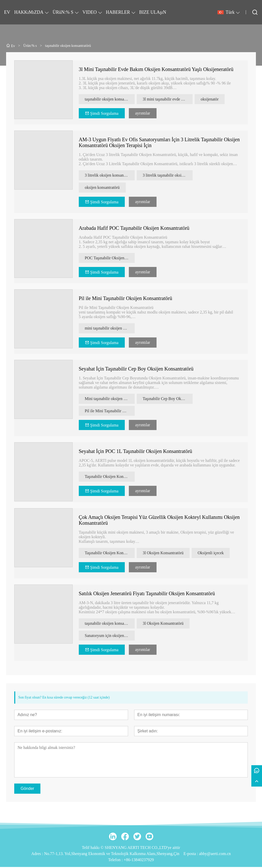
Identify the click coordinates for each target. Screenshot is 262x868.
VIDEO (90, 12)
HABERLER (118, 12)
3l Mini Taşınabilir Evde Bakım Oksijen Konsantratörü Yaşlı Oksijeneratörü (156, 69)
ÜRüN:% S (63, 12)
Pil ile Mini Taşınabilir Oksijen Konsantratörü (126, 299)
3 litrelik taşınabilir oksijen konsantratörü (168, 175)
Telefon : (116, 861)
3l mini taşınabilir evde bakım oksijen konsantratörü (168, 99)
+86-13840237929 (139, 861)
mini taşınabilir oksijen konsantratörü (110, 329)
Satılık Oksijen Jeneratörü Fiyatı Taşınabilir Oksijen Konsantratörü (147, 594)
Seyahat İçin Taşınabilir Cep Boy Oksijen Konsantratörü (136, 369)
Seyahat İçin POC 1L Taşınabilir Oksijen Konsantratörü (135, 452)
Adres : (38, 855)
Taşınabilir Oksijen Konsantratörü (110, 477)
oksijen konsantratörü (102, 188)
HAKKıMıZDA (29, 12)
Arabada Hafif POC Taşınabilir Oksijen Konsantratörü (134, 228)
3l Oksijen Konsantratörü (163, 554)
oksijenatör (210, 99)
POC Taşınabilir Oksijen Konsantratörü (110, 258)
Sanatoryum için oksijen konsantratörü (110, 636)
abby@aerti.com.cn (215, 855)
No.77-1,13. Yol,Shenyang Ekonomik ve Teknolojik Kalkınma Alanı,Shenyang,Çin (112, 855)
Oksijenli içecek (211, 554)
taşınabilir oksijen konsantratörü (110, 99)
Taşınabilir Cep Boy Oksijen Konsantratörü (168, 399)
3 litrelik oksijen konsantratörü (110, 175)
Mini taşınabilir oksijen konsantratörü (110, 399)
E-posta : (191, 855)
